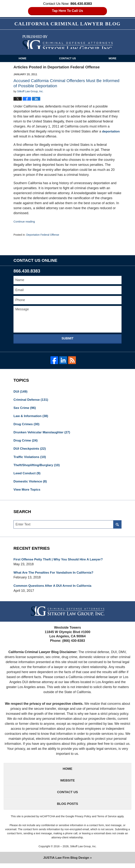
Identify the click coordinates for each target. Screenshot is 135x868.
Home (23, 59)
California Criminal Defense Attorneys (68, 42)
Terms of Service (107, 821)
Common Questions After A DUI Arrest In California (54, 589)
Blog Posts (67, 808)
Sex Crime (25, 408)
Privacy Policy (83, 821)
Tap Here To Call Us (67, 11)
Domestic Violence (31, 483)
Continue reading (25, 222)
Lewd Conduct (27, 475)
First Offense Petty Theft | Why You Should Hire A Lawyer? (60, 562)
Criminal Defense (31, 400)
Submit (67, 339)
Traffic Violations (30, 458)
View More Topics (27, 492)
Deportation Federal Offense (43, 235)
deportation (111, 132)
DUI (21, 392)
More (112, 59)
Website (67, 784)
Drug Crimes (27, 425)
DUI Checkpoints (30, 450)
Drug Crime (26, 442)
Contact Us (67, 59)
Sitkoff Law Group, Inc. (83, 851)
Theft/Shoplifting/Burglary (37, 467)
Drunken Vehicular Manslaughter (43, 433)
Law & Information (31, 417)
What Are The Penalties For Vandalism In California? (55, 575)
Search (117, 527)
